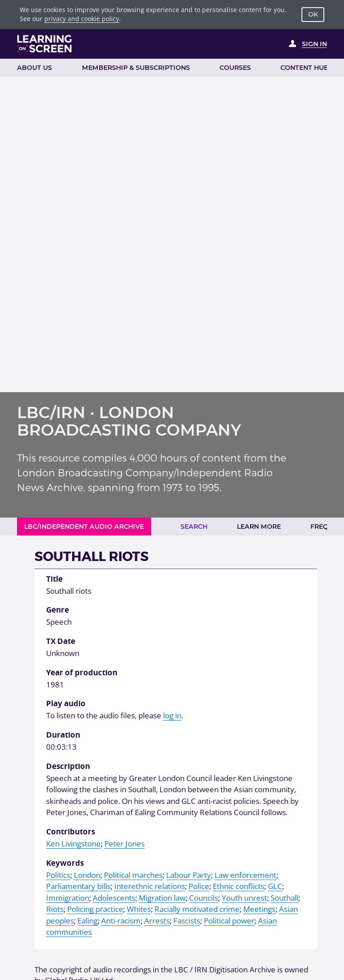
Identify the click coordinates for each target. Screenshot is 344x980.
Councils (204, 898)
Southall (284, 898)
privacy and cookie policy (82, 19)
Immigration (68, 898)
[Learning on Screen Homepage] (45, 44)
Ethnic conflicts (239, 886)
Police (199, 886)
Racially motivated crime (197, 909)
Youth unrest (244, 898)
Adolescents (114, 898)
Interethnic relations (150, 886)
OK (313, 14)
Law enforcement (245, 875)
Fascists (187, 921)
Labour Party (189, 875)
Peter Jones (125, 844)
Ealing (88, 921)
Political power (229, 921)
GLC (275, 886)
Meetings (259, 909)
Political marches (133, 875)
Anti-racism (121, 921)
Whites (139, 909)
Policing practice (95, 909)
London (87, 875)
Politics (58, 875)
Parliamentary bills (78, 886)
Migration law (162, 898)
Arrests (157, 921)
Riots (55, 909)
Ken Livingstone (73, 844)
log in (172, 715)
